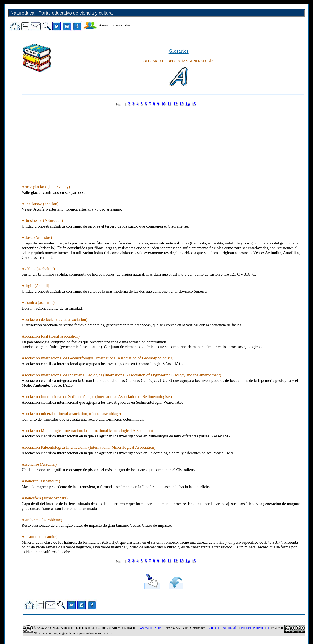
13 (182, 104)
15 (194, 104)
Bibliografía (231, 628)
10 (163, 104)
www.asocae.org (150, 628)
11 (169, 104)
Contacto (213, 628)
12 (175, 104)
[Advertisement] (152, 141)
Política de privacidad (255, 628)
